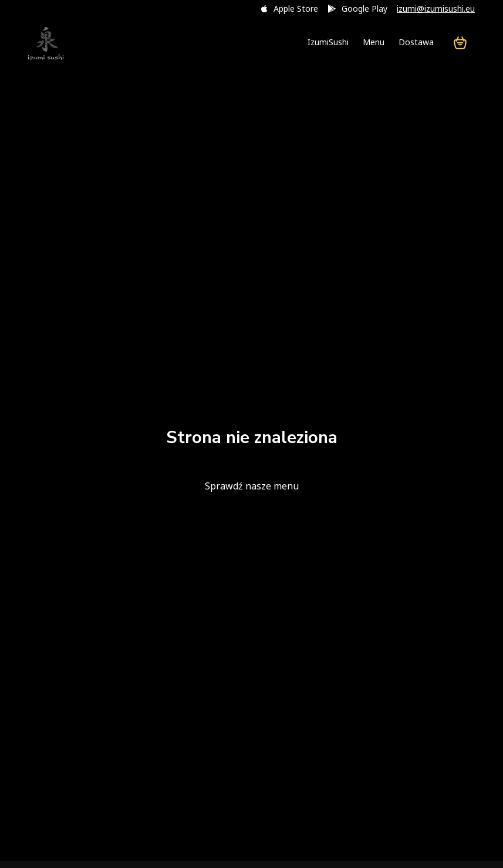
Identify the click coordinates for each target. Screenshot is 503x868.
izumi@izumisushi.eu (436, 9)
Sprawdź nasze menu (252, 486)
